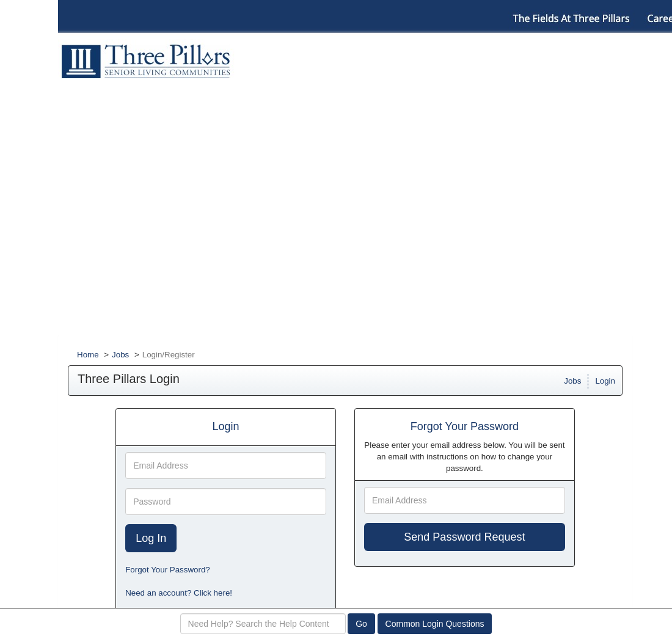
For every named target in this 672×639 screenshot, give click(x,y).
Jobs (120, 355)
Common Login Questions (435, 624)
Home (88, 355)
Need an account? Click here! (179, 593)
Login (605, 381)
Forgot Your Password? (168, 570)
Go (361, 624)
